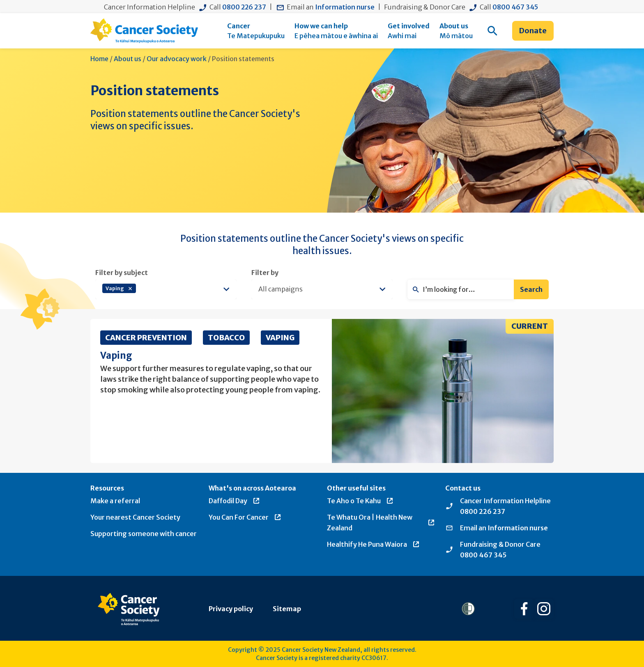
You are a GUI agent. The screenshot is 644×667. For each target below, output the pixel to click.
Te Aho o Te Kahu (360, 501)
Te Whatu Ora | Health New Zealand (381, 523)
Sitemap (287, 609)
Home (99, 59)
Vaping (280, 338)
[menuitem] (256, 31)
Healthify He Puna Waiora (374, 544)
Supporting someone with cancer (144, 534)
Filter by (265, 273)
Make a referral (115, 501)
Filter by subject (122, 273)
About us (128, 59)
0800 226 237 (244, 7)
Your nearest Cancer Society (135, 517)
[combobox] (166, 289)
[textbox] (179, 289)
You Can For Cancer (245, 517)
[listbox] (322, 289)
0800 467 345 (515, 7)
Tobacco (226, 338)
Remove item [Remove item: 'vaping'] (130, 289)
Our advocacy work (177, 59)
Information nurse (345, 7)
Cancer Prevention (146, 338)
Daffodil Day (235, 501)
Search (531, 289)
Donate (533, 31)
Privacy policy (231, 609)
